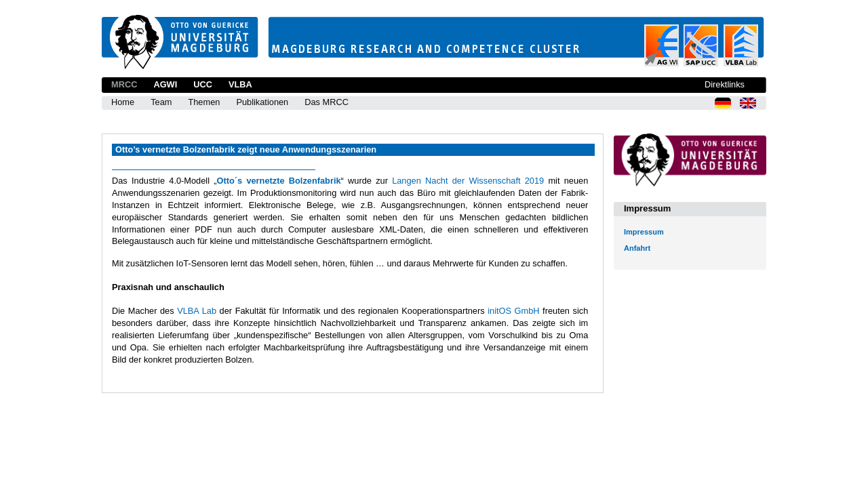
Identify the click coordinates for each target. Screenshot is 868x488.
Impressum (644, 232)
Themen (204, 102)
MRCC (124, 84)
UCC (203, 84)
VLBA (240, 84)
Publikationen (262, 102)
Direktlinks (725, 84)
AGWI (165, 84)
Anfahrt (637, 248)
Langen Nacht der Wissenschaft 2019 (468, 181)
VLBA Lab (197, 311)
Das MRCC (327, 102)
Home (123, 102)
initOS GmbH (513, 311)
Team (161, 102)
